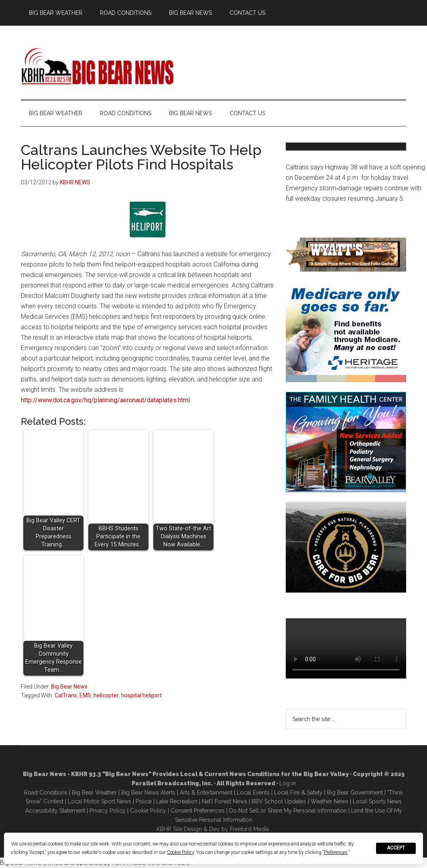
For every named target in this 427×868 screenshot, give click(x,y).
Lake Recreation (177, 801)
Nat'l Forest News (225, 801)
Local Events (253, 793)
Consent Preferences (198, 811)
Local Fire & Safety (298, 793)
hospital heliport (141, 695)
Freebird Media (249, 829)
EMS (85, 695)
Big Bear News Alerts (148, 793)
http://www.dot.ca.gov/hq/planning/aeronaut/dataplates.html (105, 400)
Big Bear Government (355, 793)
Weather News (329, 801)
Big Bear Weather (94, 793)
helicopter (106, 695)
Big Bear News (69, 687)
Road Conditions (46, 793)
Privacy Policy (108, 811)
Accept (396, 848)
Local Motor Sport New (98, 801)
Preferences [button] (336, 852)
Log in (288, 783)
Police (144, 801)
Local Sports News (377, 801)
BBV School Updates (279, 801)
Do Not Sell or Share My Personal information (288, 811)
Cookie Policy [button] (180, 852)
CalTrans (66, 695)
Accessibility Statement (55, 811)
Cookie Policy (148, 811)
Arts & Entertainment (206, 793)
